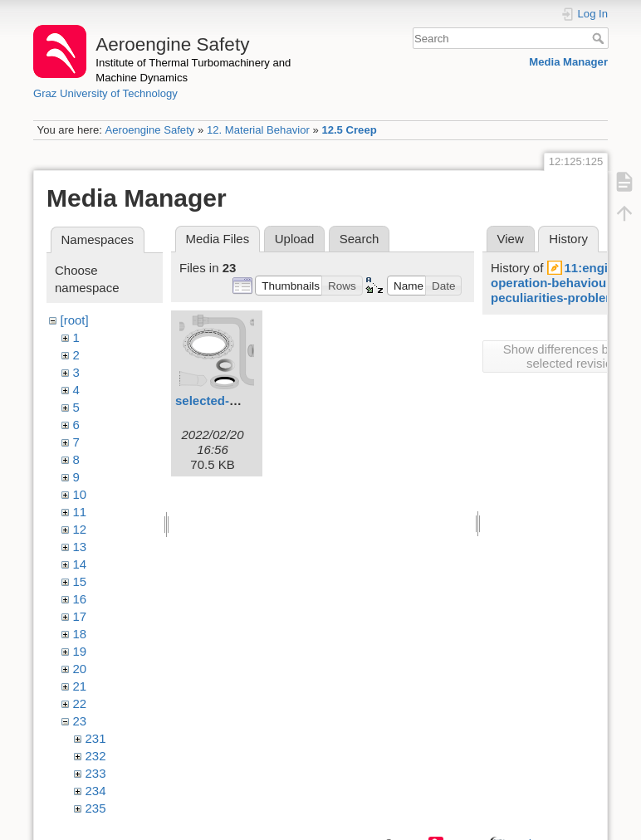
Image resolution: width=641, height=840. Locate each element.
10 (80, 494)
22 (80, 703)
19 (80, 651)
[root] (75, 320)
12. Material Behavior (258, 130)
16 (80, 599)
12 (80, 529)
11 (80, 512)
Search (600, 38)
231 (96, 738)
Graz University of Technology (105, 93)
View (511, 239)
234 (96, 791)
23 (80, 721)
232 (96, 756)
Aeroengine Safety (149, 130)
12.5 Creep (349, 130)
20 (80, 669)
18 (80, 634)
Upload (295, 239)
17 (80, 616)
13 (80, 547)
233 (96, 773)
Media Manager (568, 62)
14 (80, 564)
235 (96, 808)
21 (80, 686)
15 (80, 581)
